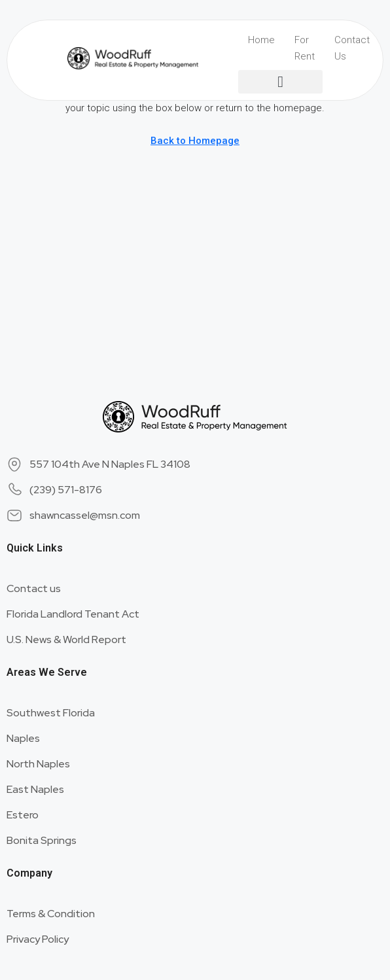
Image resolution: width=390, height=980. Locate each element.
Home (261, 40)
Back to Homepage (195, 141)
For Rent (305, 48)
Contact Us (352, 48)
